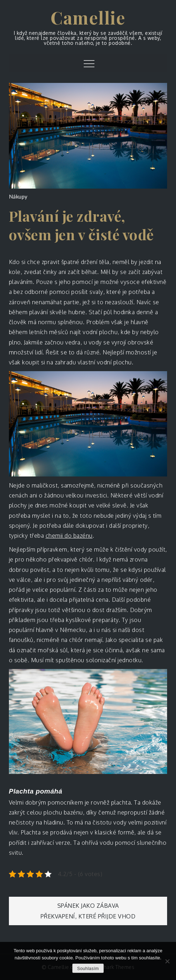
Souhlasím (88, 969)
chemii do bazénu (69, 536)
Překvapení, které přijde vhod (88, 916)
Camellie (88, 17)
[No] (167, 961)
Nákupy (18, 196)
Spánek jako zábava (88, 906)
